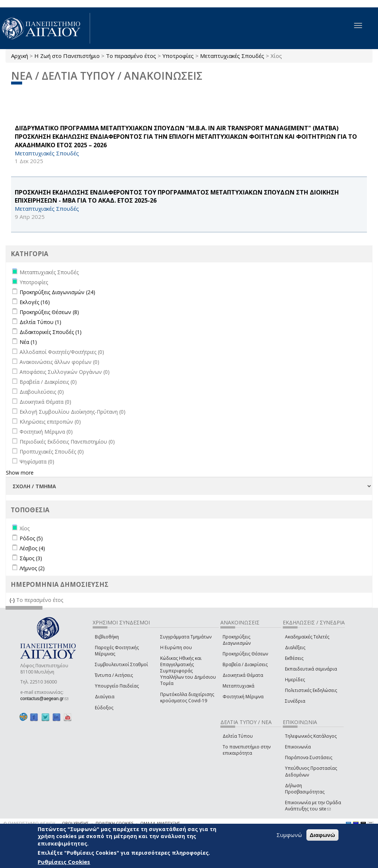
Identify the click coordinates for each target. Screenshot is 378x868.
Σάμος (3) (31, 558)
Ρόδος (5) (31, 538)
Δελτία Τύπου (238, 736)
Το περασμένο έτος (131, 56)
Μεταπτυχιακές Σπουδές (232, 56)
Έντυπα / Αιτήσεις (114, 675)
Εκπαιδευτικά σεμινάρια (311, 669)
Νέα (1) (28, 342)
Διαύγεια (105, 697)
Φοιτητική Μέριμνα (243, 697)
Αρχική (20, 56)
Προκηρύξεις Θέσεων (245, 654)
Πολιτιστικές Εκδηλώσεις (311, 690)
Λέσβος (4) (32, 548)
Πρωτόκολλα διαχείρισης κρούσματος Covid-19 (187, 697)
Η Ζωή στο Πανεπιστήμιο (67, 56)
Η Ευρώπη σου (176, 647)
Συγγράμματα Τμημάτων (186, 637)
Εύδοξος (104, 708)
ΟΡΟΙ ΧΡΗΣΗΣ (75, 823)
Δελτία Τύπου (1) (40, 322)
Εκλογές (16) (35, 302)
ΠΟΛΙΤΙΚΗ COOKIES (114, 823)
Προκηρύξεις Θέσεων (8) (49, 312)
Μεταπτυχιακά (238, 686)
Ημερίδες (295, 680)
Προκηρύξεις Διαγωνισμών (237, 640)
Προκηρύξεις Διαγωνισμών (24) (57, 292)
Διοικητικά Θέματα (243, 675)
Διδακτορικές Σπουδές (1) (51, 332)
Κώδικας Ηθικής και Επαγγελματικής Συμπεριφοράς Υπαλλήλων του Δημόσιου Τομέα (188, 671)
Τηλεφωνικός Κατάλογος (311, 736)
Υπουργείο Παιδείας (117, 686)
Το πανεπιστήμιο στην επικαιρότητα (247, 750)
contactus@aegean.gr (44, 699)
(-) (13, 600)
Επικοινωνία (298, 747)
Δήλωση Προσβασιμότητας (305, 789)
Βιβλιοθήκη (107, 637)
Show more (20, 473)
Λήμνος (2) (32, 568)
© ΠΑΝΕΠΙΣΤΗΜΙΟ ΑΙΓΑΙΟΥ (30, 823)
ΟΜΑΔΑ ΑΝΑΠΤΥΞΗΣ (160, 823)
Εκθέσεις (294, 658)
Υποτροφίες (178, 56)
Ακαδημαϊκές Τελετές (307, 637)
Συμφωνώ (289, 835)
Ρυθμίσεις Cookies (64, 862)
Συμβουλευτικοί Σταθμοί (121, 664)
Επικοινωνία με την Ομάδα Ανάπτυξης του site (313, 806)
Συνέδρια (295, 701)
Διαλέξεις (295, 647)
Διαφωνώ (322, 835)
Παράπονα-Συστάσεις (309, 757)
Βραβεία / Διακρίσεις (245, 664)
